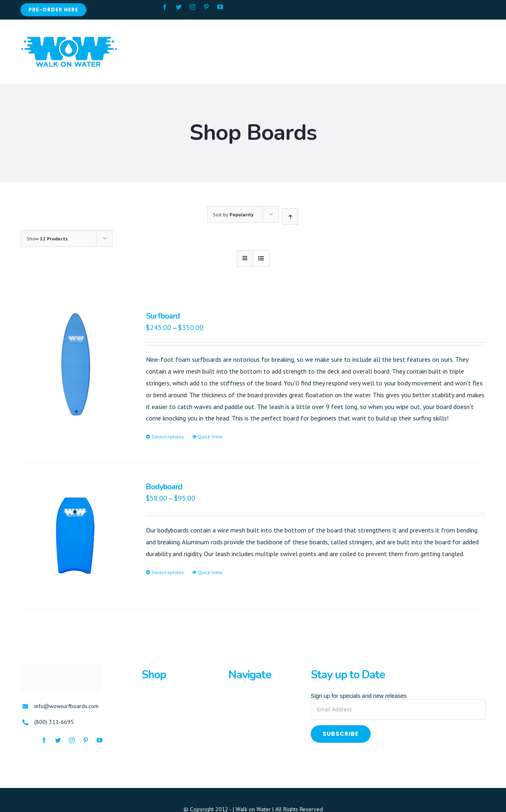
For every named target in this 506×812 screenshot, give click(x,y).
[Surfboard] (74, 365)
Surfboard (163, 316)
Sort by (233, 215)
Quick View (210, 437)
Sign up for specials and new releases (359, 696)
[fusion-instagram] (192, 7)
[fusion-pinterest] (206, 7)
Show (47, 239)
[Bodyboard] (74, 536)
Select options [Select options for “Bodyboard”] (168, 572)
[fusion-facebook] (165, 7)
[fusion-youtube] (220, 7)
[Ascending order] (290, 217)
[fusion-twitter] (179, 7)
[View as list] (261, 259)
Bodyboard (164, 487)
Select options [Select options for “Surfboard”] (168, 437)
